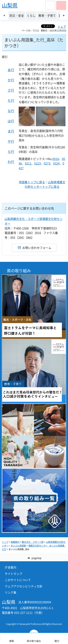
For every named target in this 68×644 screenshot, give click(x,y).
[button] (50, 5)
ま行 (11, 131)
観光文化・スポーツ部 (33, 542)
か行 (11, 80)
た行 (11, 100)
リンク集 (11, 592)
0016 (56, 159)
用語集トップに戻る (32, 182)
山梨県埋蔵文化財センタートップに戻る (45, 184)
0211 (28, 163)
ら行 (11, 152)
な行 (11, 111)
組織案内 (15, 542)
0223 (38, 163)
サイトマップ (13, 574)
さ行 (11, 90)
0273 (47, 163)
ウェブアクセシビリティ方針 (24, 586)
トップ (5, 542)
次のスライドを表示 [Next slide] (64, 15)
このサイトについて (18, 580)
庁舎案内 (11, 567)
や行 (11, 141)
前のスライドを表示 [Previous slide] (4, 15)
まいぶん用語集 (18, 546)
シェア (62, 27)
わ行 (11, 162)
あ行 (11, 70)
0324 (56, 163)
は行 (11, 121)
